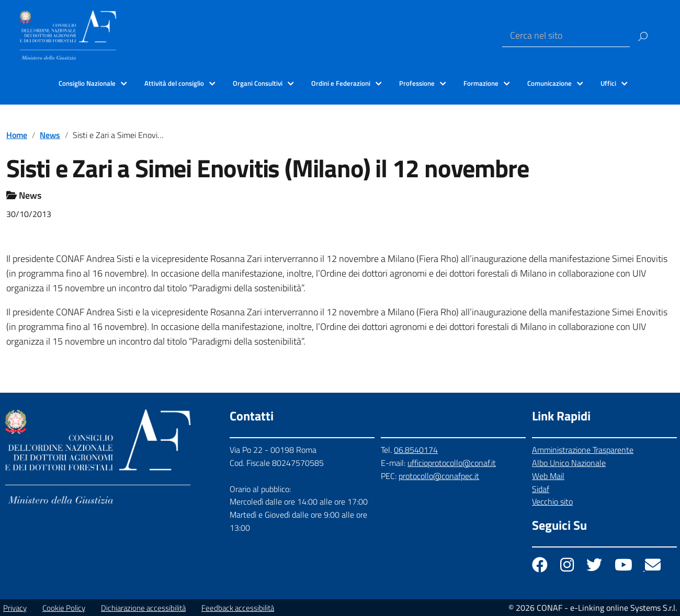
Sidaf (541, 489)
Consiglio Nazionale (87, 83)
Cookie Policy (64, 608)
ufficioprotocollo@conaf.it (452, 463)
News (50, 135)
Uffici (608, 83)
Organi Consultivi (258, 83)
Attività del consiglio (174, 83)
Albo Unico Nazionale (569, 463)
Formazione (481, 83)
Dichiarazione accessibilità (143, 608)
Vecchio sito (552, 501)
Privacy (15, 608)
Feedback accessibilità (238, 608)
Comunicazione (549, 83)
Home (17, 135)
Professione (417, 83)
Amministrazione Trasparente (583, 450)
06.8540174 (416, 450)
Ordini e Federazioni (341, 83)
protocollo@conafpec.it (439, 476)
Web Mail (548, 476)
